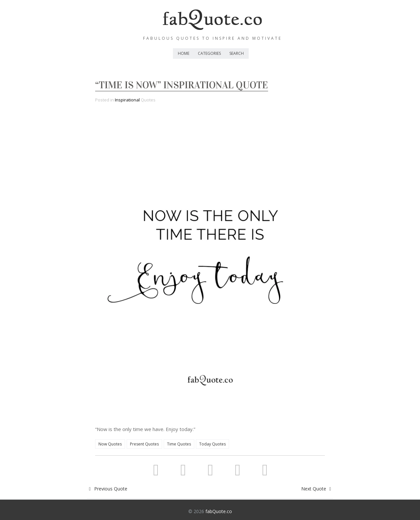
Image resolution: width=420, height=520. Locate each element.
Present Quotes (144, 444)
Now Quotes (110, 444)
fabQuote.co (219, 511)
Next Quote (317, 489)
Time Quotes (179, 444)
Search (237, 53)
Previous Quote (107, 489)
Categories (209, 53)
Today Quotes (212, 444)
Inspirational (127, 100)
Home (184, 53)
